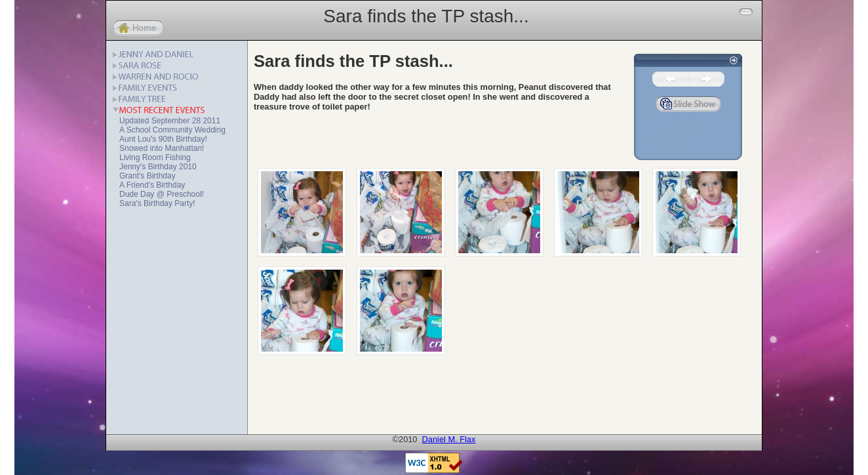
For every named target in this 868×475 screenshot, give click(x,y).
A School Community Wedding (172, 130)
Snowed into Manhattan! (162, 148)
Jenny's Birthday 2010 (158, 167)
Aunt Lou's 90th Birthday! (163, 139)
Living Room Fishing (155, 157)
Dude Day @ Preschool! (162, 194)
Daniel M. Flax (449, 439)
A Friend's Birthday (152, 185)
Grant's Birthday (148, 176)
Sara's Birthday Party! (157, 203)
